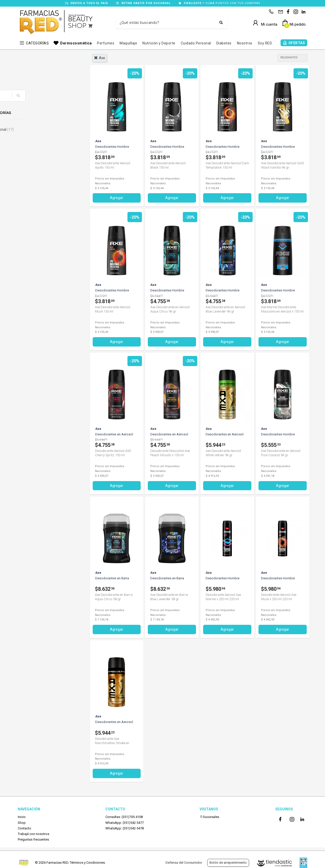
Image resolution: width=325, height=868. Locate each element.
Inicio (22, 817)
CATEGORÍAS (37, 43)
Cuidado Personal (196, 43)
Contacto (25, 828)
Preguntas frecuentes (33, 839)
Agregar (117, 198)
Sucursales (209, 817)
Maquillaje (128, 43)
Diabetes (224, 43)
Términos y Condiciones (87, 863)
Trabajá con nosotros (34, 834)
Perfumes (106, 43)
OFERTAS (297, 43)
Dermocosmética (76, 43)
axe (100, 58)
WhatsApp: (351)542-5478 (125, 828)
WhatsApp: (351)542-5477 (125, 822)
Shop (22, 822)
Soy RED (265, 43)
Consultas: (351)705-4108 (124, 817)
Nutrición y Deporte (159, 43)
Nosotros (245, 43)
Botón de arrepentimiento (228, 863)
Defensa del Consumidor (184, 863)
